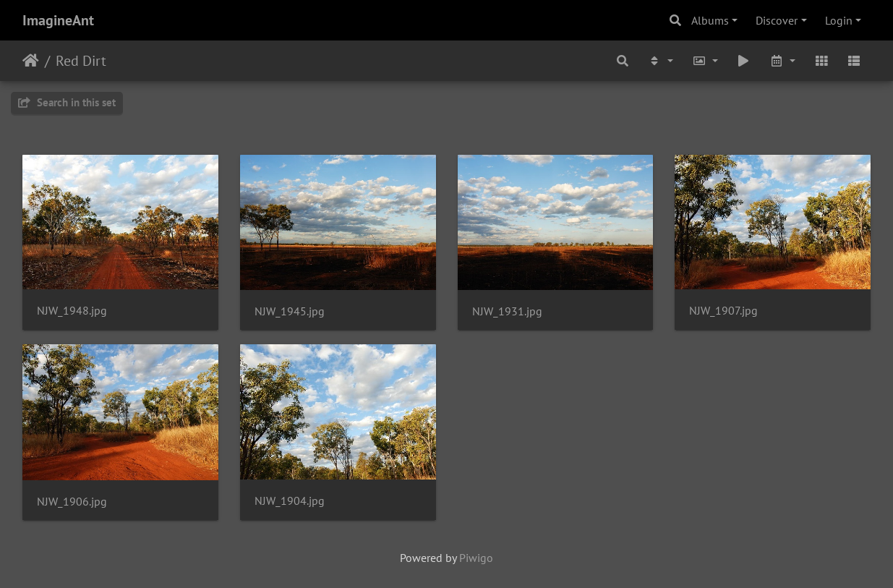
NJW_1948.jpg (72, 311)
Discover (777, 20)
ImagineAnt (58, 20)
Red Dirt (81, 61)
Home (31, 61)
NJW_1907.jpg (723, 311)
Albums (710, 20)
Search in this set (67, 102)
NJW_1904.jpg (290, 501)
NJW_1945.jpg (290, 311)
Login (839, 20)
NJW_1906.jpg (72, 502)
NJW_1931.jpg (507, 311)
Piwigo (476, 558)
